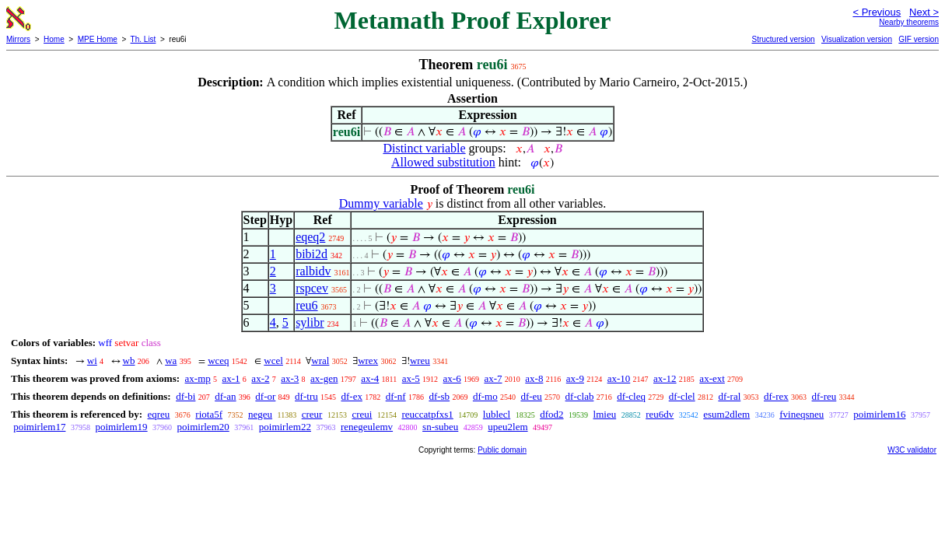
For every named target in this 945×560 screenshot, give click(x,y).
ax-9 (575, 378)
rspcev (312, 288)
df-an (225, 396)
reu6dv (660, 414)
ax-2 (260, 378)
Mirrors (18, 39)
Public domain (502, 450)
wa (171, 360)
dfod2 (551, 414)
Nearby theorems (909, 22)
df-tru (306, 396)
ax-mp (198, 378)
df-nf (396, 396)
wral (320, 360)
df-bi (185, 396)
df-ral (729, 396)
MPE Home (98, 39)
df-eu (531, 396)
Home (54, 39)
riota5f (209, 414)
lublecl (497, 414)
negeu (260, 414)
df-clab (580, 396)
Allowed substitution (443, 162)
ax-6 (452, 378)
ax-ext (712, 378)
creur (312, 414)
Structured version (783, 39)
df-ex (351, 396)
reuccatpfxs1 (427, 414)
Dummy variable (381, 203)
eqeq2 (310, 237)
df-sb (439, 396)
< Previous (877, 12)
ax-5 (411, 378)
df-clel (682, 396)
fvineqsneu (801, 414)
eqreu (158, 414)
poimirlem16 (879, 414)
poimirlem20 (203, 427)
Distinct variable (424, 148)
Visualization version (857, 39)
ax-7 (493, 378)
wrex (368, 360)
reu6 (306, 305)
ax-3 (290, 378)
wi (92, 360)
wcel (273, 360)
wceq (218, 360)
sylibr (310, 322)
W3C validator (912, 450)
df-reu (824, 396)
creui (362, 414)
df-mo (485, 396)
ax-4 (370, 378)
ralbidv (313, 271)
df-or (265, 396)
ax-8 (534, 378)
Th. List (143, 39)
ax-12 (665, 378)
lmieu (605, 414)
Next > (924, 12)
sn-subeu (440, 427)
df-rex (776, 396)
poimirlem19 (121, 427)
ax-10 (619, 378)
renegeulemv (367, 427)
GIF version (919, 39)
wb (129, 360)
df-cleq (631, 396)
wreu (420, 360)
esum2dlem (726, 414)
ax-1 (231, 378)
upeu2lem (507, 427)
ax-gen (324, 378)
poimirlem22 (285, 427)
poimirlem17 (39, 427)
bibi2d (311, 254)
